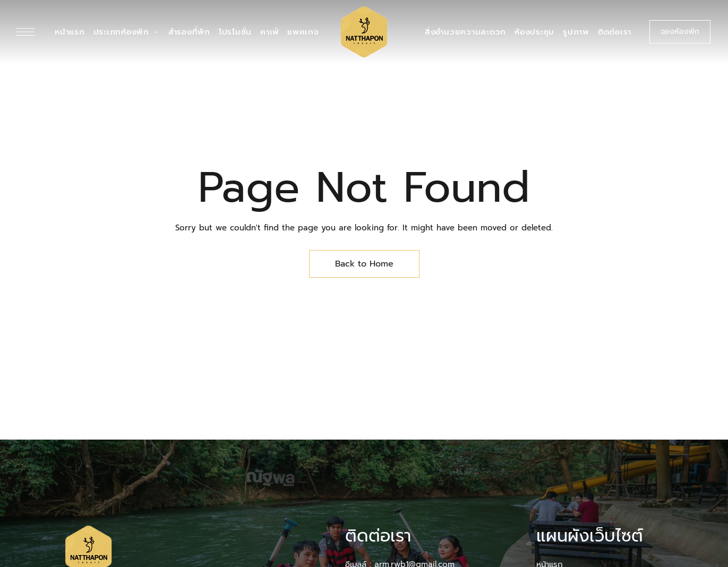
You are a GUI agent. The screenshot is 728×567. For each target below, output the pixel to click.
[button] (680, 32)
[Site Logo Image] (364, 32)
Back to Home (364, 264)
